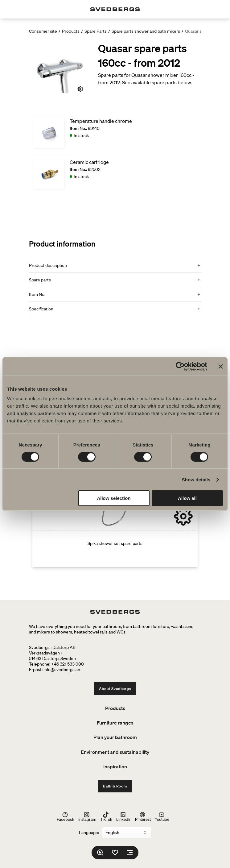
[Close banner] (221, 366)
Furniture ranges (115, 723)
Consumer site (43, 31)
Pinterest (143, 817)
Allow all (187, 498)
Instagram (87, 817)
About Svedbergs (115, 689)
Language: (89, 833)
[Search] (100, 853)
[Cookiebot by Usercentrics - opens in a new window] (180, 366)
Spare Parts (96, 31)
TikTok (106, 817)
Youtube (162, 817)
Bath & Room (115, 786)
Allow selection (114, 498)
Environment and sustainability (115, 752)
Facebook (66, 817)
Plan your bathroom (115, 737)
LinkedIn (124, 817)
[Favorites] (115, 853)
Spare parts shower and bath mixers (146, 31)
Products (71, 31)
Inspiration (115, 766)
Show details (196, 479)
